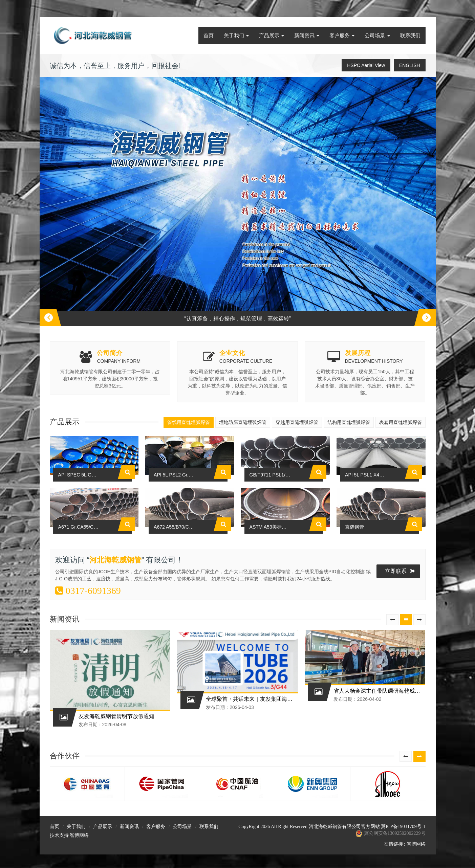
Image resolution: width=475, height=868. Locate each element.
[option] (238, 202)
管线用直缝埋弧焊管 (189, 422)
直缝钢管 (355, 583)
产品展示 (272, 35)
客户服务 (342, 35)
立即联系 (400, 627)
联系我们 (410, 35)
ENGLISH (409, 65)
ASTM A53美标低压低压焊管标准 (287, 583)
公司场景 (377, 35)
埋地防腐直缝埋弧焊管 (243, 422)
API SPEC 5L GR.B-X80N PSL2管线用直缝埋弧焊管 (117, 502)
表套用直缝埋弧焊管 (401, 422)
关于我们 (236, 35)
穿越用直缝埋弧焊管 (297, 422)
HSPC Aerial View (366, 65)
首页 (209, 35)
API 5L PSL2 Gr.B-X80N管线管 (189, 502)
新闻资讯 (307, 35)
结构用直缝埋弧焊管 (349, 422)
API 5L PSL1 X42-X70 (370, 502)
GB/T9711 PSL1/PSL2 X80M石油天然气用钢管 (303, 502)
